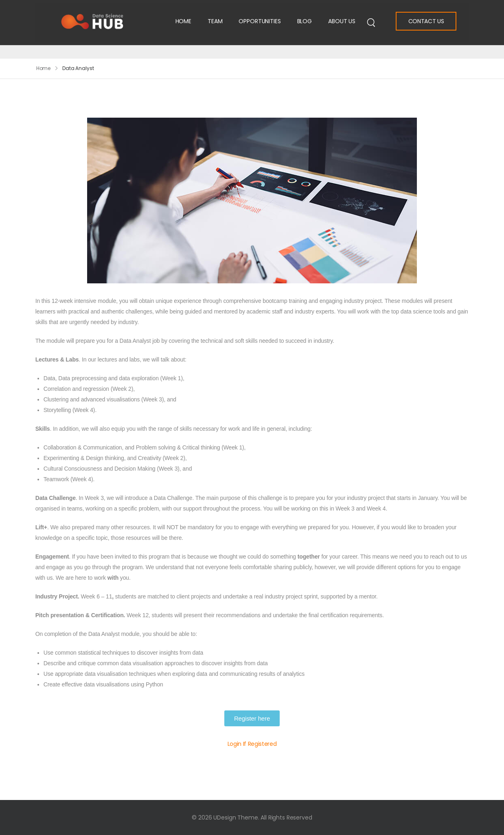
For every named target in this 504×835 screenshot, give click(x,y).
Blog (305, 21)
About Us (342, 21)
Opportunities (260, 21)
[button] (252, 718)
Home (183, 21)
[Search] (371, 22)
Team (215, 21)
